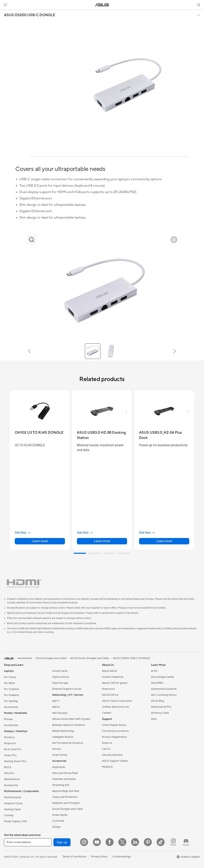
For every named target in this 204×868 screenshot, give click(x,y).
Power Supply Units (16, 821)
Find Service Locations (115, 731)
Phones (8, 719)
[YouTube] (97, 842)
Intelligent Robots (63, 737)
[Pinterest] (148, 842)
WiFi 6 (56, 707)
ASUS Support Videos (115, 761)
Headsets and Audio (64, 779)
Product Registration (114, 737)
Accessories (11, 707)
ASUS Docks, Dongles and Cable (90, 658)
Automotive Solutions (164, 689)
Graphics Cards (13, 803)
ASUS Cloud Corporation (117, 701)
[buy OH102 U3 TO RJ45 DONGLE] (39, 433)
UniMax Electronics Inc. (116, 707)
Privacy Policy (99, 857)
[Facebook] (110, 842)
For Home (10, 677)
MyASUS (107, 767)
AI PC (154, 671)
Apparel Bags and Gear (66, 791)
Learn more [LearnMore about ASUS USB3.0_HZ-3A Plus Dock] (164, 541)
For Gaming (11, 701)
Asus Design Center (163, 677)
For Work (9, 683)
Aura (154, 719)
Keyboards (59, 767)
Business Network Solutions (69, 725)
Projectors (10, 743)
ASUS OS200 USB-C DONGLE (30, 15)
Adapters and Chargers (66, 803)
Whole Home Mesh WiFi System (71, 719)
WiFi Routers (60, 713)
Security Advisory (112, 755)
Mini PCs (9, 773)
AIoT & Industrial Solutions (68, 743)
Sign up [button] (62, 842)
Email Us (107, 743)
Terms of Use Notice (74, 857)
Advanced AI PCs (161, 707)
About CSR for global (115, 683)
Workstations (12, 779)
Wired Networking (63, 731)
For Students (12, 695)
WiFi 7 (56, 701)
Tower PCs (10, 755)
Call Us (106, 749)
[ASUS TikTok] (161, 842)
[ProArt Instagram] (173, 842)
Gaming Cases (12, 809)
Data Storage (60, 683)
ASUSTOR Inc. (111, 695)
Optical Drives (61, 677)
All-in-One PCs (13, 749)
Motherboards (13, 797)
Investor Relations (113, 677)
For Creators (12, 689)
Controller (58, 821)
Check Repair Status (114, 725)
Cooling (9, 815)
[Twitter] (122, 842)
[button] (5, 5)
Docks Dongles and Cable (67, 809)
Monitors (9, 737)
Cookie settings (122, 857)
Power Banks (60, 815)
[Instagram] (84, 842)
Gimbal (56, 827)
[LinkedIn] (135, 842)
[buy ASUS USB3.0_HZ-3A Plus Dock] (164, 435)
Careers (107, 713)
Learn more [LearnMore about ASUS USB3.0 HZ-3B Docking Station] (102, 541)
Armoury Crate (160, 713)
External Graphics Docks (67, 689)
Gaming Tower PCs (15, 761)
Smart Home (60, 755)
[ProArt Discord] (186, 842)
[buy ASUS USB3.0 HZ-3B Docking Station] (102, 435)
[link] (102, 5)
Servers (57, 749)
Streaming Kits (61, 785)
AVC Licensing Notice (164, 695)
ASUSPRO (157, 683)
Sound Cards (60, 671)
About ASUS (109, 671)
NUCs (8, 767)
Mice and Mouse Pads (65, 773)
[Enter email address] (28, 842)
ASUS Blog (158, 701)
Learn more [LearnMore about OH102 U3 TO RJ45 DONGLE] (40, 541)
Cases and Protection (65, 797)
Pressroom (108, 689)
